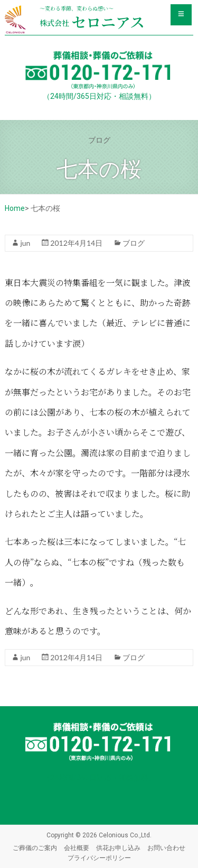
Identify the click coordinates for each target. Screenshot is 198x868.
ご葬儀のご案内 (35, 848)
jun (25, 243)
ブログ (134, 243)
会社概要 (77, 848)
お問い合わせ (166, 848)
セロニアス (92, 22)
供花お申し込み (118, 848)
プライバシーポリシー (99, 858)
